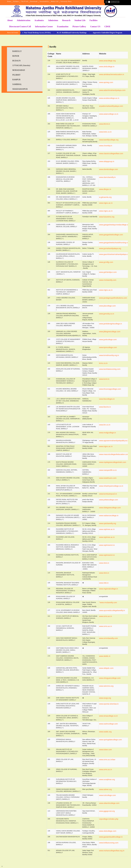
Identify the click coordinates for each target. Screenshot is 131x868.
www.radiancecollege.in (109, 516)
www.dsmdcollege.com (109, 169)
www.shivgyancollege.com (110, 678)
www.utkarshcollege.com (109, 803)
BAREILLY (17, 51)
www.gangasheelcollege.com (111, 235)
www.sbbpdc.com (106, 668)
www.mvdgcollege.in (108, 433)
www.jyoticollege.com (108, 340)
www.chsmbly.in (106, 146)
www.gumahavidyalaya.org (110, 248)
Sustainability (44, 1)
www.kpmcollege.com (108, 347)
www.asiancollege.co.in (109, 114)
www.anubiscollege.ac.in (109, 98)
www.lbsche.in (105, 407)
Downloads (34, 1)
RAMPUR (16, 80)
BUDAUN (16, 61)
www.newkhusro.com (108, 478)
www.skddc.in (105, 656)
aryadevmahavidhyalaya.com (111, 106)
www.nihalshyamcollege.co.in (111, 486)
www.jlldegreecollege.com (110, 332)
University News (66, 1)
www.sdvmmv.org (106, 686)
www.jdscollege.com (107, 306)
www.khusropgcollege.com (110, 389)
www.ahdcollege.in (107, 67)
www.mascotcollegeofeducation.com (114, 454)
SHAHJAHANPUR (20, 89)
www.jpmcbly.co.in (107, 314)
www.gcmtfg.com (106, 262)
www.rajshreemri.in (107, 545)
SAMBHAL (17, 84)
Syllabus (16, 1)
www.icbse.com (106, 750)
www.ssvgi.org (105, 698)
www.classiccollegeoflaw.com (111, 154)
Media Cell (55, 1)
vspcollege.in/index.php (109, 819)
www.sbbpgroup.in (107, 161)
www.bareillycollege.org (109, 140)
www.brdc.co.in (105, 132)
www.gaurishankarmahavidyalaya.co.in (115, 254)
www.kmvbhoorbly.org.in (109, 355)
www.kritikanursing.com (109, 843)
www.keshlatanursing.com (110, 369)
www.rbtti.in (104, 583)
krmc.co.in (103, 363)
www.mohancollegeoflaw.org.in (112, 851)
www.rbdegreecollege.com (110, 508)
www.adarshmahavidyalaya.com (112, 90)
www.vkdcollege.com (108, 831)
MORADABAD (19, 70)
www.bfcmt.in (105, 124)
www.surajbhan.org (107, 779)
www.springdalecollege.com (111, 740)
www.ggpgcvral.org (107, 811)
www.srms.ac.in (106, 616)
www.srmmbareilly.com (109, 638)
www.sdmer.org (105, 789)
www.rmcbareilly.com (108, 280)
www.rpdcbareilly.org (108, 523)
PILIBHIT (16, 75)
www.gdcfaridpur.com (108, 272)
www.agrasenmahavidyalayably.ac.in (114, 441)
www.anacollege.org (107, 61)
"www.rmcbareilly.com (108, 603)
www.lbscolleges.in (107, 399)
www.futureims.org (107, 217)
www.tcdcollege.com (108, 795)
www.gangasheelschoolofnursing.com (115, 243)
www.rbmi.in (104, 563)
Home (9, 1)
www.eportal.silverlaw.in (109, 704)
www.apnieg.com (106, 82)
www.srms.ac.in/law (107, 760)
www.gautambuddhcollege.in (111, 837)
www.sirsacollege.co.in (108, 716)
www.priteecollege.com (109, 500)
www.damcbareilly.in (107, 177)
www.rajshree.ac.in (107, 529)
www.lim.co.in (105, 425)
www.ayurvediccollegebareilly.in (112, 610)
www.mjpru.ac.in (106, 203)
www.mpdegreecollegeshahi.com (113, 462)
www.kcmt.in (104, 379)
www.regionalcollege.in (109, 589)
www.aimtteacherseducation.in (112, 74)
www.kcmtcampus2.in (108, 494)
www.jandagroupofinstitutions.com (113, 298)
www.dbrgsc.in (105, 189)
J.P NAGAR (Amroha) (21, 65)
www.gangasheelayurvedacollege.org (114, 225)
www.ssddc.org (105, 732)
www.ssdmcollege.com (108, 724)
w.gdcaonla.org (105, 197)
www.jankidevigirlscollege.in (111, 324)
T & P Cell (24, 1)
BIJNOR (16, 56)
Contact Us (115, 2)
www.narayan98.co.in (108, 470)
